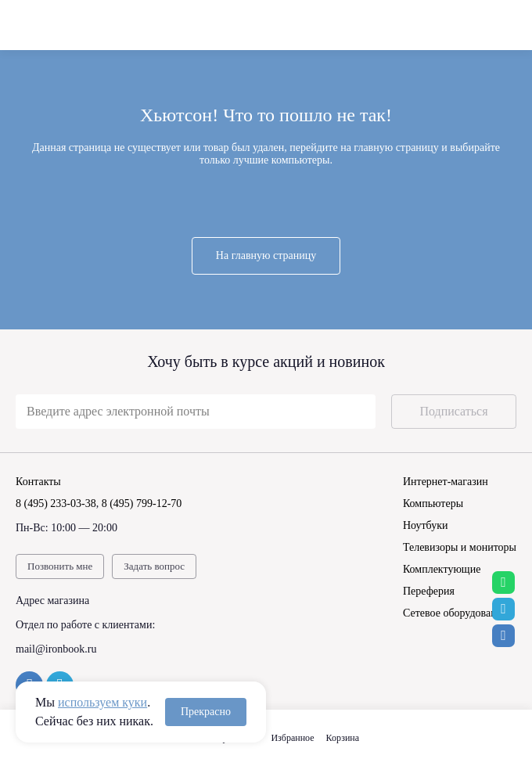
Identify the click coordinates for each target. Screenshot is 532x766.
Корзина (343, 738)
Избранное (292, 738)
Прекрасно (206, 712)
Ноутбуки (426, 525)
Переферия (429, 591)
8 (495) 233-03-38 (56, 503)
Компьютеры (433, 503)
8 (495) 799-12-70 (142, 503)
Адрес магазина (52, 601)
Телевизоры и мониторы (460, 547)
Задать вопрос (154, 566)
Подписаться (453, 411)
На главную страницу (266, 255)
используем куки (102, 702)
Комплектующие (442, 569)
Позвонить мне (60, 566)
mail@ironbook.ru (56, 649)
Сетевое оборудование (455, 613)
